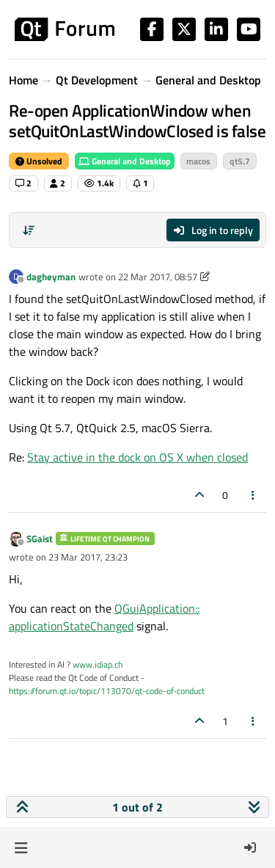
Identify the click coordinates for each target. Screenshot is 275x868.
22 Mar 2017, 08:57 (158, 277)
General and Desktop (125, 161)
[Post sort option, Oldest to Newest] (29, 230)
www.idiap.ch (98, 664)
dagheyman (51, 277)
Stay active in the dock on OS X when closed (137, 457)
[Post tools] (254, 495)
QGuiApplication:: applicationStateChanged (104, 617)
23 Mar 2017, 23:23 (88, 557)
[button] (21, 847)
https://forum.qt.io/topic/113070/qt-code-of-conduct (107, 691)
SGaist (40, 539)
